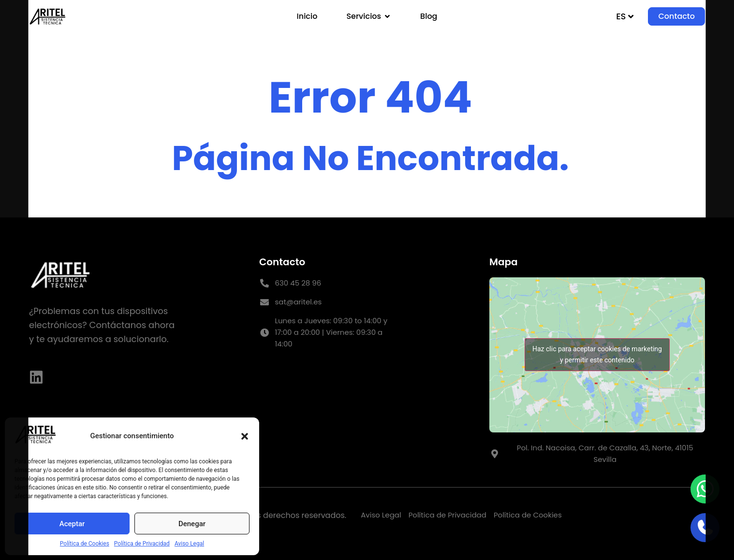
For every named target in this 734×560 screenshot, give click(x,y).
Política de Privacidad (142, 544)
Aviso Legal (189, 544)
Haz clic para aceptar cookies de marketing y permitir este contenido (597, 354)
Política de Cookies (85, 544)
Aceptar (72, 524)
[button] (245, 436)
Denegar (192, 524)
